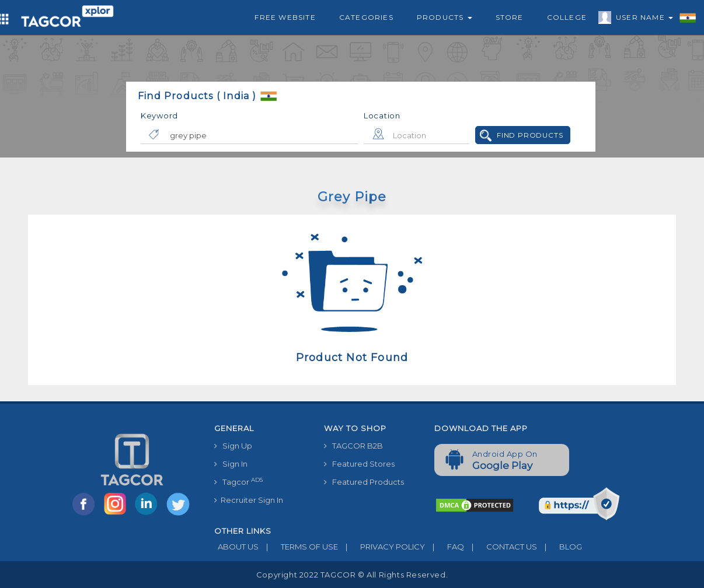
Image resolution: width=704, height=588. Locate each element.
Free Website (285, 17)
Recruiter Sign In (249, 500)
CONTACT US (501, 547)
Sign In (231, 464)
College (567, 17)
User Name (642, 19)
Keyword (159, 116)
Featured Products (364, 482)
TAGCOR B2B (353, 446)
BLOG (560, 547)
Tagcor (238, 482)
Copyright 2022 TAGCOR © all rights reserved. (352, 575)
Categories (366, 17)
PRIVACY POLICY (381, 547)
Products (445, 17)
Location (382, 116)
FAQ (445, 547)
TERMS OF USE (298, 547)
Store (510, 17)
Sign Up (233, 446)
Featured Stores (359, 464)
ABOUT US (236, 547)
